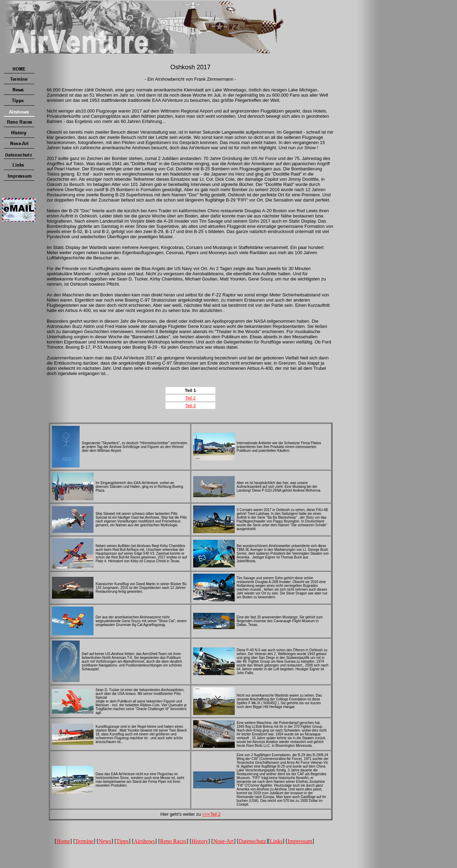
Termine (84, 841)
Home (63, 841)
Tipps (123, 841)
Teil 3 (190, 406)
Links (276, 841)
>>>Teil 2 (211, 814)
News (105, 841)
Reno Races (173, 841)
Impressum (300, 841)
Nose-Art (224, 841)
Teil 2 (190, 398)
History (200, 841)
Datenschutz (253, 841)
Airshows (144, 841)
